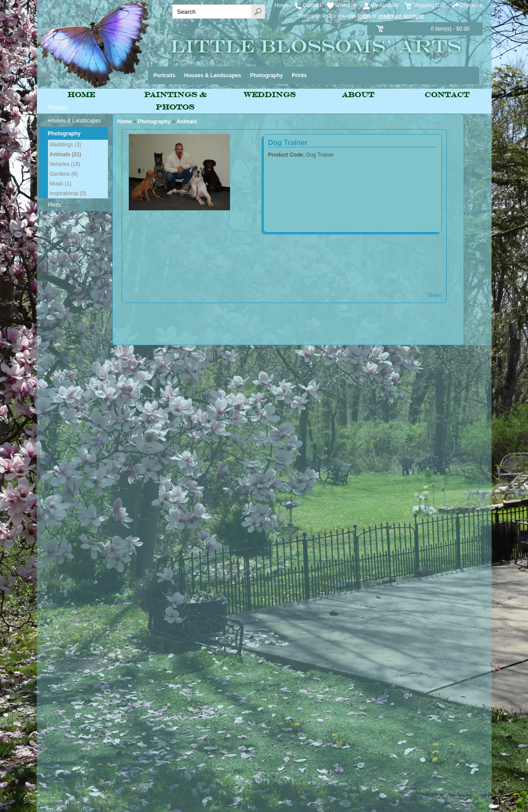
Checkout (471, 5)
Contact (312, 5)
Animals (187, 122)
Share (434, 295)
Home (282, 5)
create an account (401, 16)
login (364, 16)
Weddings (270, 95)
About (358, 95)
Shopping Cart (429, 5)
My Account (384, 5)
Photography (154, 122)
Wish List (346, 5)
